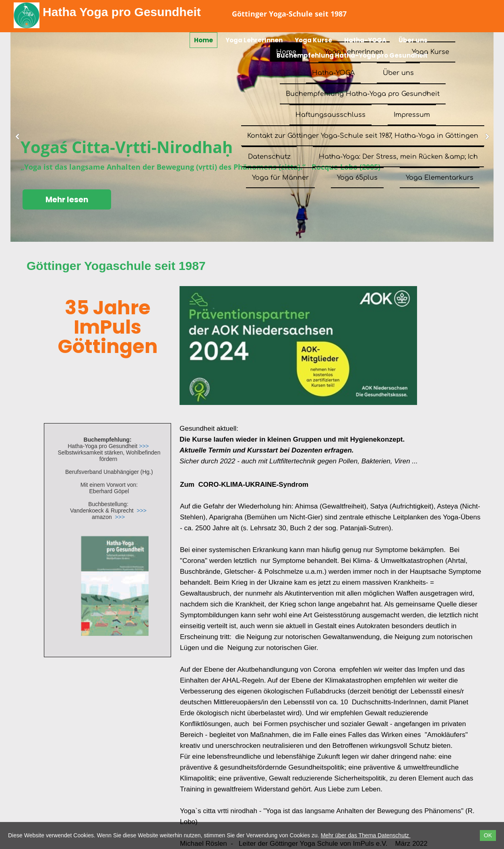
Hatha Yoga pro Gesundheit (122, 12)
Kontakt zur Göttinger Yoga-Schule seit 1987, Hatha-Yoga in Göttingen (363, 136)
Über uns (413, 40)
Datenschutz (269, 157)
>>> (144, 446)
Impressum (412, 115)
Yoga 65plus (357, 178)
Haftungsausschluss (330, 115)
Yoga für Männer (280, 178)
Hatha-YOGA (365, 40)
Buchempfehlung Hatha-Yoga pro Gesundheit (352, 55)
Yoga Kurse (313, 40)
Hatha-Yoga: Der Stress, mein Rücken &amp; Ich (398, 157)
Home (203, 40)
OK (488, 835)
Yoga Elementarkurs (440, 178)
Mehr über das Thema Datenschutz (366, 835)
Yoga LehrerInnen (254, 40)
